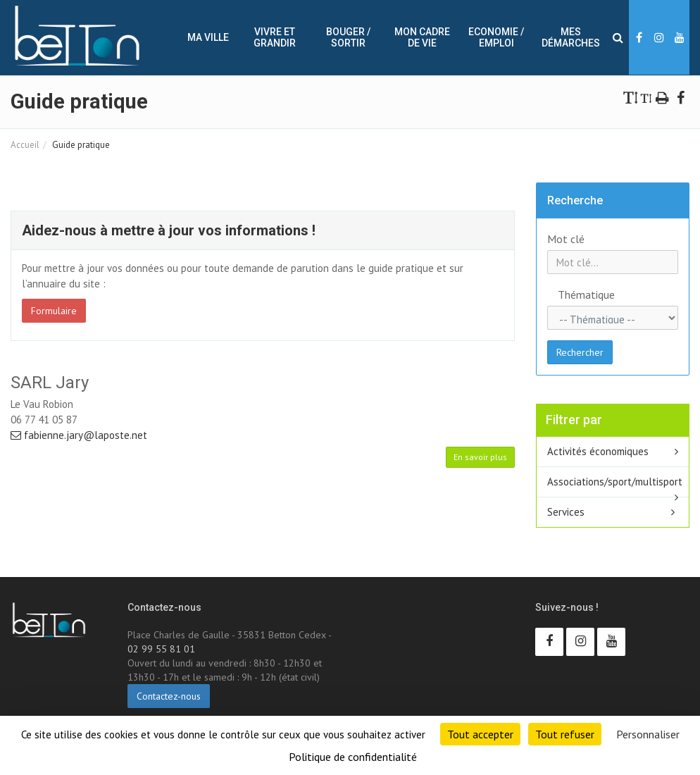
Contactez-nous (169, 696)
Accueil (25, 145)
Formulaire (54, 311)
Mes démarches (571, 37)
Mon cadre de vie (422, 37)
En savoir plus (480, 457)
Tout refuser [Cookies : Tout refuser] (565, 734)
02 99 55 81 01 (161, 649)
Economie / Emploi (496, 37)
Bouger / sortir (348, 37)
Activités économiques (598, 451)
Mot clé (566, 239)
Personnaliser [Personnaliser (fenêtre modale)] (648, 734)
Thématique (569, 294)
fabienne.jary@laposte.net (79, 435)
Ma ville (208, 37)
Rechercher (580, 352)
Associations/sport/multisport (615, 482)
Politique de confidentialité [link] (353, 757)
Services (566, 512)
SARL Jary (50, 383)
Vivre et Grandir (275, 37)
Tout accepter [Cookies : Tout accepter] (480, 734)
